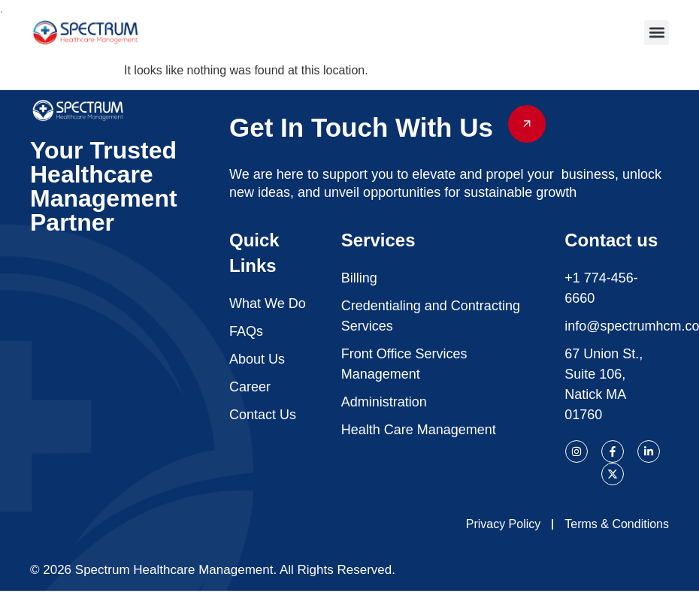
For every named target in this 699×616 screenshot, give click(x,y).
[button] (657, 33)
